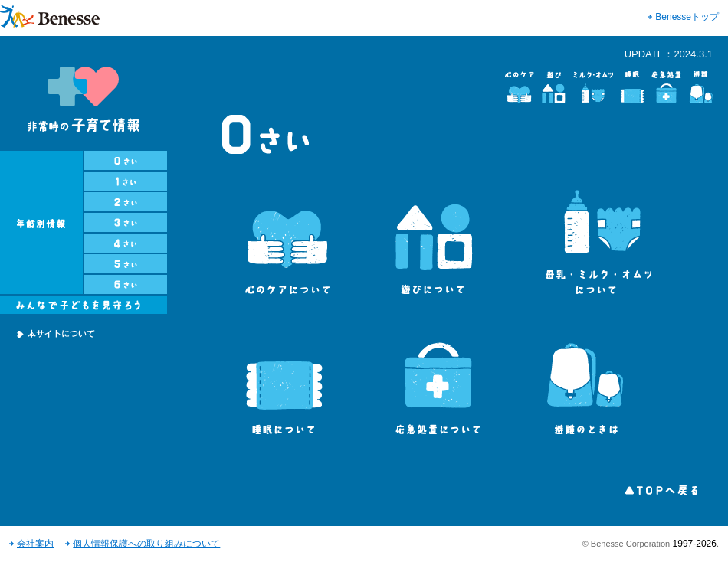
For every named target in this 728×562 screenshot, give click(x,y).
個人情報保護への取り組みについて (146, 544)
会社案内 (35, 544)
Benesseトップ (687, 17)
